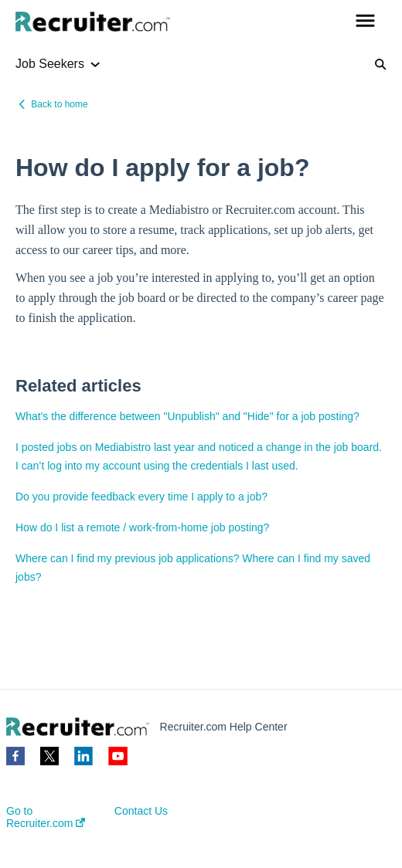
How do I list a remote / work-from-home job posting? (142, 527)
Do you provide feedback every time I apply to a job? (141, 497)
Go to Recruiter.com (46, 817)
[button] (365, 22)
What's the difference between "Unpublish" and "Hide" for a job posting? (187, 416)
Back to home (59, 104)
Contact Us (141, 811)
